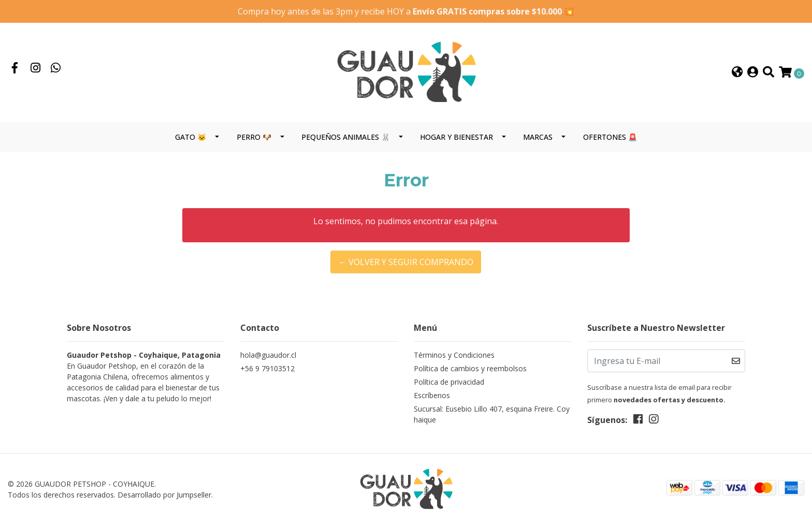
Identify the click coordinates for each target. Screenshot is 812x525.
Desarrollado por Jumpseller (164, 495)
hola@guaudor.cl (268, 355)
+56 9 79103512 (267, 368)
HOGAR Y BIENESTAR (456, 137)
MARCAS (538, 137)
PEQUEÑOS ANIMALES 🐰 (346, 137)
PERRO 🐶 (254, 137)
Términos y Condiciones (454, 355)
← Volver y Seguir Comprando (406, 262)
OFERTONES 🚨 (610, 137)
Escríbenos (432, 395)
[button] (737, 73)
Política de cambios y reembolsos (470, 368)
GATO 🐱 (191, 137)
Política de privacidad (449, 382)
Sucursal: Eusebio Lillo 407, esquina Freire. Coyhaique (492, 414)
